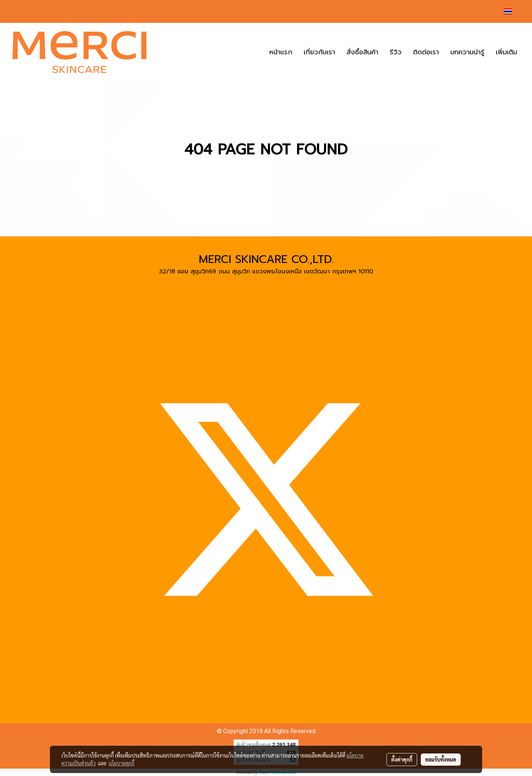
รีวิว (396, 52)
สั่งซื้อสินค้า (362, 52)
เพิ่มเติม (507, 52)
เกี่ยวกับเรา (319, 52)
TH (512, 11)
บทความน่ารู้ (467, 52)
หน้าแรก (281, 52)
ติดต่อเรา (426, 52)
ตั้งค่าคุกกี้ (402, 759)
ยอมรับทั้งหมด (441, 759)
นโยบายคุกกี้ (122, 763)
